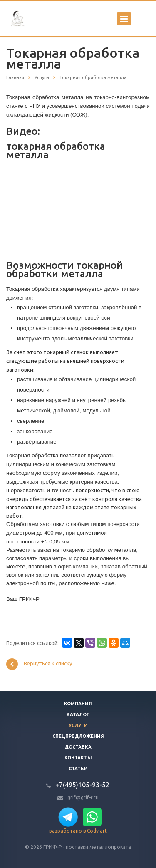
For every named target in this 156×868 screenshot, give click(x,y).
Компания (78, 704)
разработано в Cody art (78, 831)
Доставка (78, 747)
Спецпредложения (78, 736)
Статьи (78, 769)
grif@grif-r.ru (83, 797)
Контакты (78, 758)
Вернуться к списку (39, 664)
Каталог (78, 714)
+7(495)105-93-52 (82, 785)
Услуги (78, 725)
